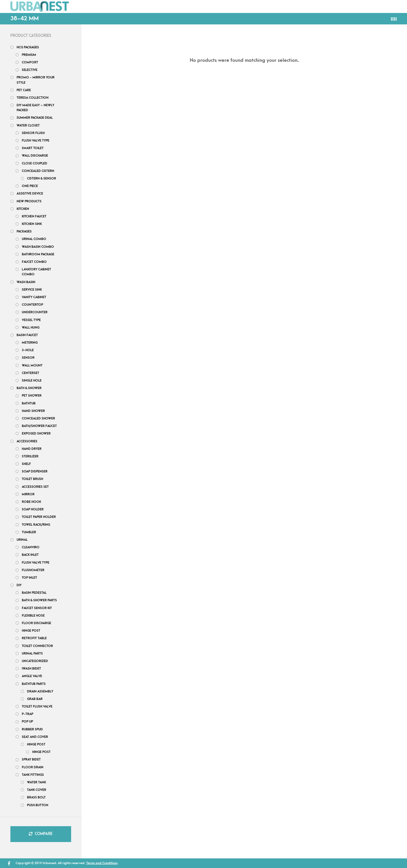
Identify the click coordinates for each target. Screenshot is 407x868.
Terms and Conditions (102, 863)
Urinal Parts (32, 653)
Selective (30, 70)
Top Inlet (29, 578)
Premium (29, 55)
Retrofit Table (34, 638)
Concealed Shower (38, 418)
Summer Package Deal (35, 118)
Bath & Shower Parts (39, 600)
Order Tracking (289, 6)
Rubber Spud (32, 729)
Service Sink (32, 290)
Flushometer (33, 570)
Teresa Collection (33, 98)
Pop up (27, 722)
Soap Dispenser (35, 471)
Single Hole (32, 380)
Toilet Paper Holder (39, 517)
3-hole (28, 350)
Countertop (32, 305)
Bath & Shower (29, 388)
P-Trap (28, 714)
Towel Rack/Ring (36, 525)
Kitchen (23, 209)
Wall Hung (31, 328)
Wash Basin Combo (38, 247)
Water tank (36, 782)
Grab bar (35, 699)
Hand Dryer (32, 449)
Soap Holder (33, 509)
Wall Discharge (35, 156)
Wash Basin (26, 282)
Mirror (28, 494)
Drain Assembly (40, 691)
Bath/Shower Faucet (39, 426)
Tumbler (29, 532)
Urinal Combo (34, 239)
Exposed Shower (36, 433)
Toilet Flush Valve (37, 706)
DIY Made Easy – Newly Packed (35, 108)
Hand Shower (33, 411)
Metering (30, 343)
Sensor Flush (33, 133)
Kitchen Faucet (34, 216)
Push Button (38, 805)
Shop (90, 6)
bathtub (29, 403)
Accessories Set (35, 487)
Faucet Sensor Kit (37, 608)
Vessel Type (31, 320)
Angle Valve (32, 676)
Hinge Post (36, 744)
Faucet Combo (34, 262)
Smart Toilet (33, 148)
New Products (29, 201)
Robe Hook (31, 502)
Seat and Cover (35, 737)
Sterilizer (30, 456)
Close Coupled (35, 163)
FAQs (169, 6)
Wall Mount (32, 365)
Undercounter (35, 312)
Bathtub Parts (34, 684)
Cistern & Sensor (42, 178)
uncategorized (35, 661)
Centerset (30, 373)
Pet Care (24, 90)
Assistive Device (30, 193)
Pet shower (32, 396)
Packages (120, 6)
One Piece (30, 186)
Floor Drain (33, 767)
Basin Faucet (27, 335)
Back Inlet (30, 555)
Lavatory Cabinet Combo (36, 272)
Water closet (28, 125)
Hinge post (31, 631)
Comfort (30, 62)
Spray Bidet (31, 759)
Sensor (28, 358)
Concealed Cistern (38, 171)
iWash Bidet (31, 669)
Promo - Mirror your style (36, 80)
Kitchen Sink (32, 224)
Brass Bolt (36, 797)
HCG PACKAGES (28, 47)
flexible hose (33, 616)
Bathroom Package (38, 254)
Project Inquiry (239, 6)
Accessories (27, 441)
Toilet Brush (32, 479)
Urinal (22, 540)
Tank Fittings (33, 775)
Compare (41, 834)
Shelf (26, 464)
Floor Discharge (36, 623)
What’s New (338, 5)
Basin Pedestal (34, 593)
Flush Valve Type (36, 141)
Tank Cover (37, 790)
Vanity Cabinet (34, 297)
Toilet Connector (37, 646)
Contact (198, 6)
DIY (147, 6)
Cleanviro (31, 547)
